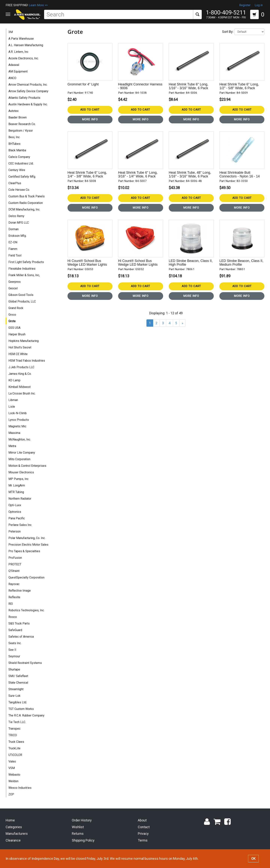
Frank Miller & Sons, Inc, (24, 276)
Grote (12, 322)
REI (11, 604)
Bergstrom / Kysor (21, 131)
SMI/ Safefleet (18, 677)
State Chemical (18, 683)
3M (11, 33)
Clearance (13, 841)
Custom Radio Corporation (26, 203)
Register (245, 5)
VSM (12, 769)
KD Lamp (14, 381)
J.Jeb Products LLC (21, 368)
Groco (12, 315)
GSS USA (14, 328)
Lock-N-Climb (18, 414)
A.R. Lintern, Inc (18, 52)
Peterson (15, 532)
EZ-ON (13, 243)
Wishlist (78, 828)
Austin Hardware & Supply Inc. (28, 105)
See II (12, 650)
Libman (13, 401)
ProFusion (15, 558)
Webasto (14, 775)
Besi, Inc (14, 138)
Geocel (13, 289)
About (142, 821)
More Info (90, 120)
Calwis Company (19, 157)
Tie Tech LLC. (17, 723)
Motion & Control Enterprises (27, 466)
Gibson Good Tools (21, 295)
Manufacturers (17, 834)
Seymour (14, 657)
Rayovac (14, 585)
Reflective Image (20, 591)
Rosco (13, 617)
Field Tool (15, 256)
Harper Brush (17, 335)
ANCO (12, 79)
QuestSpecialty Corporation (26, 578)
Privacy (143, 834)
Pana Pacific (17, 519)
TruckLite (14, 749)
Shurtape (14, 670)
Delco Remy (16, 217)
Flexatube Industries (22, 269)
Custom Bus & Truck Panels (27, 197)
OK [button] (253, 859)
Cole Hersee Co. (19, 190)
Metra (12, 447)
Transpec (14, 729)
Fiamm (13, 249)
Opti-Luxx (15, 506)
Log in (259, 5)
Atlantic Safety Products (24, 98)
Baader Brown (18, 118)
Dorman (13, 230)
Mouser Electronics (21, 473)
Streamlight (16, 690)
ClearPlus (15, 184)
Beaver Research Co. (22, 125)
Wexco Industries (20, 788)
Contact (144, 828)
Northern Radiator (20, 499)
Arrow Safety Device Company (28, 92)
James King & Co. (20, 374)
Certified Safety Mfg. (22, 177)
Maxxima (14, 433)
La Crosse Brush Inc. (22, 394)
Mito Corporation (19, 460)
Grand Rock (16, 309)
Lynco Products (19, 420)
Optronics (15, 512)
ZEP (11, 795)
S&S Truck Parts (19, 624)
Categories (14, 828)
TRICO (13, 736)
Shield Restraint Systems (25, 663)
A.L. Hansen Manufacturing (26, 46)
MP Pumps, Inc (18, 479)
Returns (78, 834)
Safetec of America (21, 637)
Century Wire (17, 171)
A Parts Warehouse (21, 39)
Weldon (13, 782)
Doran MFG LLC (19, 223)
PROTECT (15, 565)
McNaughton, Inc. (20, 440)
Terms (143, 841)
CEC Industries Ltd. (21, 164)
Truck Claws (16, 742)
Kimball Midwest (19, 387)
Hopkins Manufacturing (24, 341)
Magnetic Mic (17, 427)
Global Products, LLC (22, 302)
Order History (82, 821)
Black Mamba (17, 151)
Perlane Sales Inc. (20, 525)
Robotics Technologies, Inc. (26, 611)
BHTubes (14, 144)
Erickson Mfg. (17, 236)
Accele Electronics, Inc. (24, 59)
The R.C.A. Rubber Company (26, 716)
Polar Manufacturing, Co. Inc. (27, 539)
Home (10, 821)
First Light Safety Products (26, 263)
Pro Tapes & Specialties (24, 552)
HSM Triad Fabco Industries (27, 361)
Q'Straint (14, 571)
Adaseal (14, 65)
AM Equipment (18, 72)
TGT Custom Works (21, 709)
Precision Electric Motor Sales (28, 545)
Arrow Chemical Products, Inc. (28, 85)
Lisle (12, 407)
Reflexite (14, 598)
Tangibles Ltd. (18, 703)
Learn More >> (38, 5)
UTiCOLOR (15, 755)
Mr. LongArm (17, 486)
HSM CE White (18, 355)
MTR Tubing (16, 493)
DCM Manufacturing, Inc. (24, 210)
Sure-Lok (14, 696)
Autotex (13, 111)
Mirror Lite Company (22, 453)
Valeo (12, 762)
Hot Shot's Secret (20, 348)
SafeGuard (15, 631)
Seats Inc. (15, 644)
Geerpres (15, 282)
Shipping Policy (83, 841)
